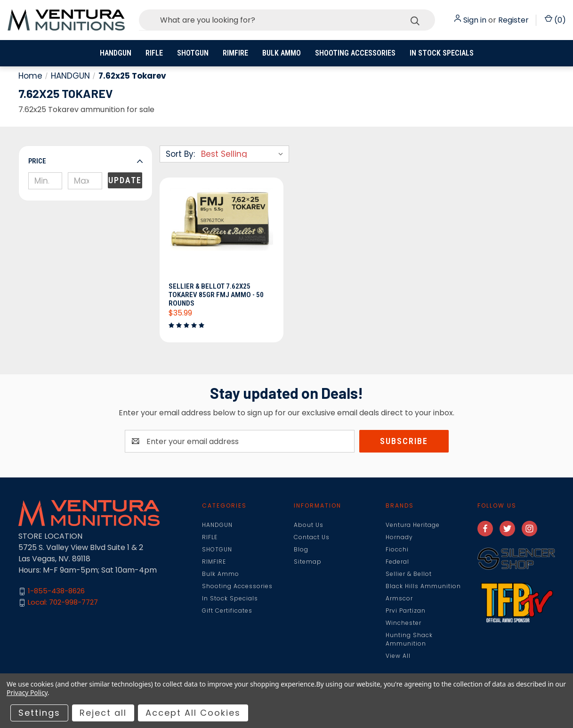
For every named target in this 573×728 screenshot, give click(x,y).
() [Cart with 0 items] (555, 20)
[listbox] (244, 154)
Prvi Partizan (406, 611)
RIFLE (154, 53)
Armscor (399, 598)
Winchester (404, 623)
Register (513, 20)
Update (125, 180)
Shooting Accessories (355, 53)
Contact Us (312, 537)
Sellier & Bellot (409, 574)
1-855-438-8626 (56, 591)
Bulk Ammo (282, 53)
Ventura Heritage (413, 525)
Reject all (103, 713)
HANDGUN (116, 53)
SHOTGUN (193, 53)
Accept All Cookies (193, 713)
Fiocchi (397, 549)
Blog (301, 549)
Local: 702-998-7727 (63, 603)
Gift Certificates (227, 611)
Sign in (475, 20)
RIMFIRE (235, 53)
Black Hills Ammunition (423, 586)
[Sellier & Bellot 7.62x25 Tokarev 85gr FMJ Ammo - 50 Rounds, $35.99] (222, 233)
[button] (85, 161)
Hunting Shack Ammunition (409, 639)
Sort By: (180, 154)
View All (398, 656)
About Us (309, 525)
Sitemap (308, 562)
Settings (39, 713)
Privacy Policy (27, 692)
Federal (397, 562)
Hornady (399, 537)
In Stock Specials (442, 53)
